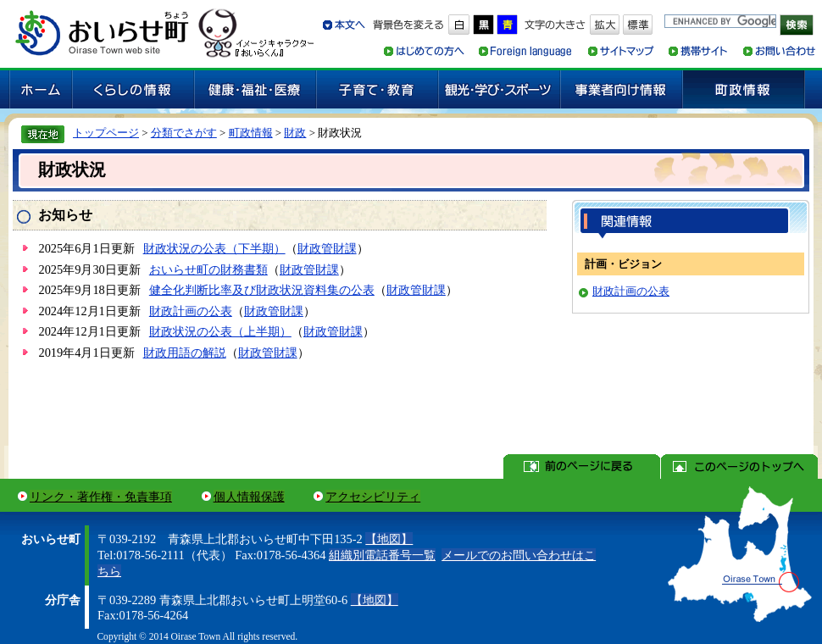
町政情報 (251, 133)
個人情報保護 (249, 497)
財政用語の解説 (185, 353)
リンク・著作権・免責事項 (101, 497)
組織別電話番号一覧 (382, 555)
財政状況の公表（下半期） (214, 248)
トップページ (106, 133)
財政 (295, 133)
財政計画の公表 (191, 311)
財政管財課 (327, 248)
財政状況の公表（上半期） (220, 331)
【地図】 (389, 539)
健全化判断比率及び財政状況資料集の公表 (262, 290)
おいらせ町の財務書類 (208, 269)
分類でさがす (184, 133)
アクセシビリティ (373, 497)
